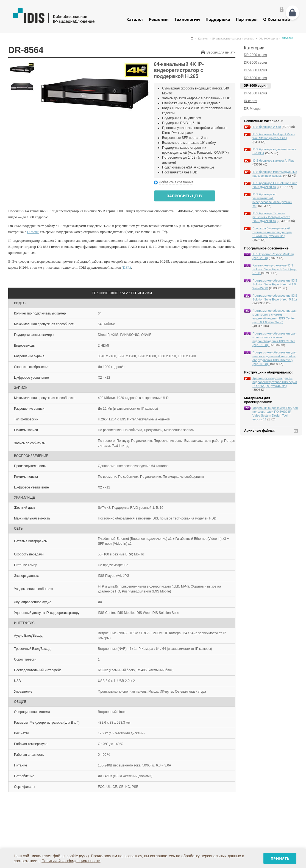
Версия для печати (221, 52)
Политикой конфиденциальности (71, 861)
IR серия (251, 101)
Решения (159, 19)
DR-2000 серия (255, 55)
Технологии (187, 19)
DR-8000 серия (268, 39)
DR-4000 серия (255, 70)
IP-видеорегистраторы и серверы (233, 39)
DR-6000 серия (255, 78)
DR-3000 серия (255, 63)
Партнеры (247, 19)
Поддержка (218, 19)
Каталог (135, 19)
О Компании (277, 19)
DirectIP (33, 232)
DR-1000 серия (255, 93)
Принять (280, 859)
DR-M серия (253, 109)
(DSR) (126, 267)
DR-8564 (287, 38)
